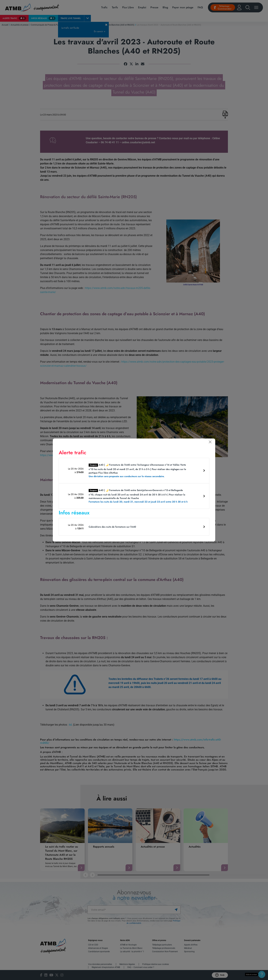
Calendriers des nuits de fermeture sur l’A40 (112, 527)
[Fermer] (210, 442)
